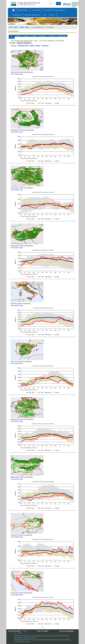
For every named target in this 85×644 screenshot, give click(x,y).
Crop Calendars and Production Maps (54, 10)
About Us (52, 15)
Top (43, 627)
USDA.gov (25, 636)
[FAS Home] (20, 3)
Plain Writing (18, 638)
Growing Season (52, 36)
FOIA (33, 638)
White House (25, 642)
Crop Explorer (38, 27)
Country (12, 38)
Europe (50, 27)
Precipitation (18, 36)
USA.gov (17, 642)
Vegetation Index (42, 36)
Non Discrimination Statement (48, 640)
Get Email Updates (67, 631)
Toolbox (12, 36)
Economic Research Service (38, 636)
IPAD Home (24, 27)
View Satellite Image (17, 74)
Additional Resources (62, 36)
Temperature (26, 36)
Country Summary (36, 10)
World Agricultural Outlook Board (58, 636)
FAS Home (13, 27)
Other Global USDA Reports (32, 15)
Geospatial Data (17, 15)
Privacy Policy (33, 640)
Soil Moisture (34, 36)
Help (45, 15)
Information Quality (64, 640)
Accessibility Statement (21, 640)
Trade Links (27, 638)
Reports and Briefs (23, 10)
